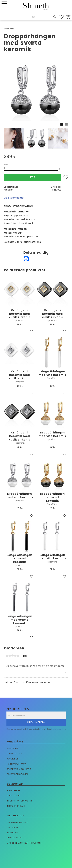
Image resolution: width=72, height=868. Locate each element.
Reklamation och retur (19, 769)
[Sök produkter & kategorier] (42, 17)
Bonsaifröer (13, 791)
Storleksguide (14, 838)
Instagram (12, 833)
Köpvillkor (13, 759)
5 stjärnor (18, 656)
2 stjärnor (10, 656)
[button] (4, 3)
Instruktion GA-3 (16, 806)
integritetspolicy (58, 729)
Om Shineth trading (17, 822)
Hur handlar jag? (16, 764)
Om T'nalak (13, 827)
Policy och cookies (17, 774)
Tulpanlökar (14, 796)
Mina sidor (12, 748)
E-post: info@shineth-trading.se (24, 843)
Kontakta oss (14, 754)
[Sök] (55, 17)
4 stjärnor (15, 656)
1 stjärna (7, 656)
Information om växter (19, 801)
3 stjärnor (12, 656)
